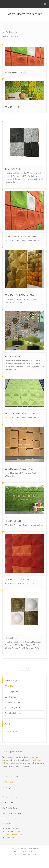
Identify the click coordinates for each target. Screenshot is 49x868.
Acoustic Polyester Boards (15, 708)
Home (12, 849)
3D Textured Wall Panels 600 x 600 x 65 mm (21, 236)
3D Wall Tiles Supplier (20, 852)
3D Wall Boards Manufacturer (24, 14)
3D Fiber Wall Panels (13, 357)
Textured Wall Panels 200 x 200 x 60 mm (20, 413)
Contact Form (10, 837)
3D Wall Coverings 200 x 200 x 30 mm (19, 469)
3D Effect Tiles (11, 697)
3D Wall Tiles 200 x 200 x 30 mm (17, 579)
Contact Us (33, 852)
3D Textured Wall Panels (16, 73)
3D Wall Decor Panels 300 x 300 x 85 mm (20, 295)
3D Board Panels (11, 638)
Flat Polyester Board (13, 702)
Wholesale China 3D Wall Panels (27, 849)
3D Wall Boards (11, 686)
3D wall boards (35, 760)
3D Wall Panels (13, 107)
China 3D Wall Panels (13, 169)
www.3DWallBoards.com (14, 834)
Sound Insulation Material (15, 713)
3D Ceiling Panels (12, 692)
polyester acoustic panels (12, 763)
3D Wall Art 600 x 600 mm (15, 521)
